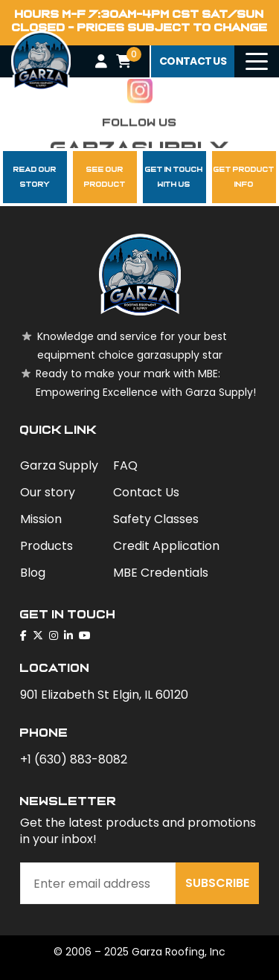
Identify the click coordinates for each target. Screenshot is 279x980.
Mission (41, 519)
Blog (33, 573)
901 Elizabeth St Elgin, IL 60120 (104, 695)
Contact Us (146, 492)
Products (46, 546)
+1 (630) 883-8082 (74, 759)
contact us (193, 61)
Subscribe (217, 883)
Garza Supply (59, 465)
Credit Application (166, 546)
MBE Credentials (161, 573)
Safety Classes (156, 519)
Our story (48, 492)
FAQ (125, 465)
